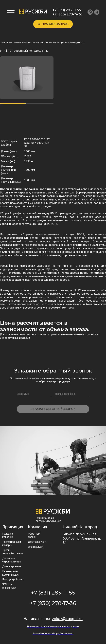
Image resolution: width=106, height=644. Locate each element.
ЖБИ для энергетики (9, 586)
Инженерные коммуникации (11, 573)
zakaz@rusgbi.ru (67, 619)
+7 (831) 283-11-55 (67, 10)
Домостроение (12, 566)
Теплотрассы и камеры (12, 543)
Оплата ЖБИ (36, 547)
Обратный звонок (34, 535)
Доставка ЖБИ (37, 542)
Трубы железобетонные (13, 552)
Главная (4, 43)
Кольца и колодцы (8, 535)
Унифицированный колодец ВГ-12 (69, 43)
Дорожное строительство (12, 560)
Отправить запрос (53, 24)
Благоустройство (13, 579)
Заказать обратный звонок (53, 409)
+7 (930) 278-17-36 (67, 14)
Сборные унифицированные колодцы (30, 43)
